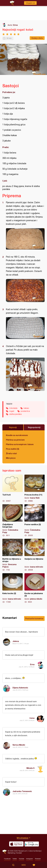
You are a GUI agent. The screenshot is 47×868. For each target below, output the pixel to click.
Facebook (7, 859)
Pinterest (38, 859)
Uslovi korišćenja (35, 851)
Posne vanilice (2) (35, 520)
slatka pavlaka (15, 414)
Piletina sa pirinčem (15, 440)
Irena (32, 718)
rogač (12, 411)
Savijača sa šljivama (35, 555)
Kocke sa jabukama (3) (35, 588)
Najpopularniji (34, 427)
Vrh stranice (22, 838)
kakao (26, 408)
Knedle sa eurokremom (17, 435)
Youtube (21, 859)
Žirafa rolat (11, 453)
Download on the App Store (16, 844)
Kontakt (19, 853)
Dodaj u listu (37, 38)
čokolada (13, 408)
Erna (15, 25)
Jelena (16, 641)
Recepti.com (4, 852)
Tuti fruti (13, 488)
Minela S (30, 768)
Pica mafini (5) (13, 449)
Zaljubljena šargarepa (13, 520)
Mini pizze (11, 458)
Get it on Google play (32, 844)
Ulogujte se (30, 3)
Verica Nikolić (19, 745)
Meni (24, 865)
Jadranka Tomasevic (22, 791)
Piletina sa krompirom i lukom (20, 444)
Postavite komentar (34, 618)
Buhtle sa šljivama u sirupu (13, 555)
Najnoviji (13, 427)
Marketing (11, 853)
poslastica (25, 411)
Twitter (15, 859)
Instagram (30, 859)
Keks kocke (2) (13, 588)
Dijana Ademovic (20, 688)
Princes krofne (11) (35, 488)
